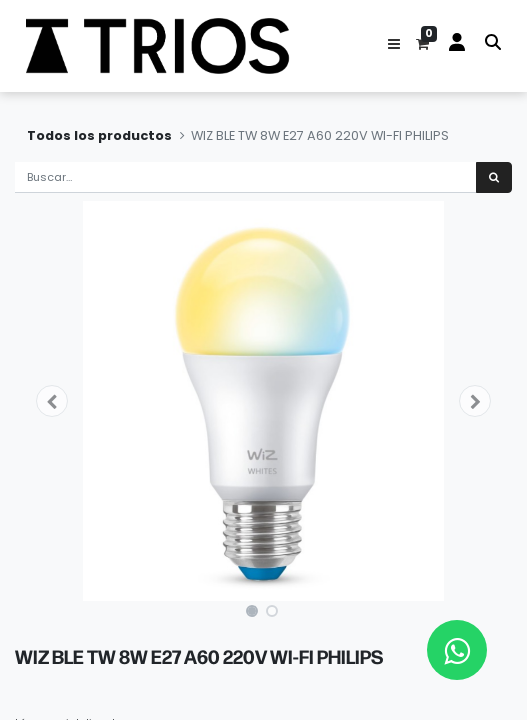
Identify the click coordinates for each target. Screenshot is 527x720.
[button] (394, 46)
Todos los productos (99, 135)
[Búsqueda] (494, 177)
